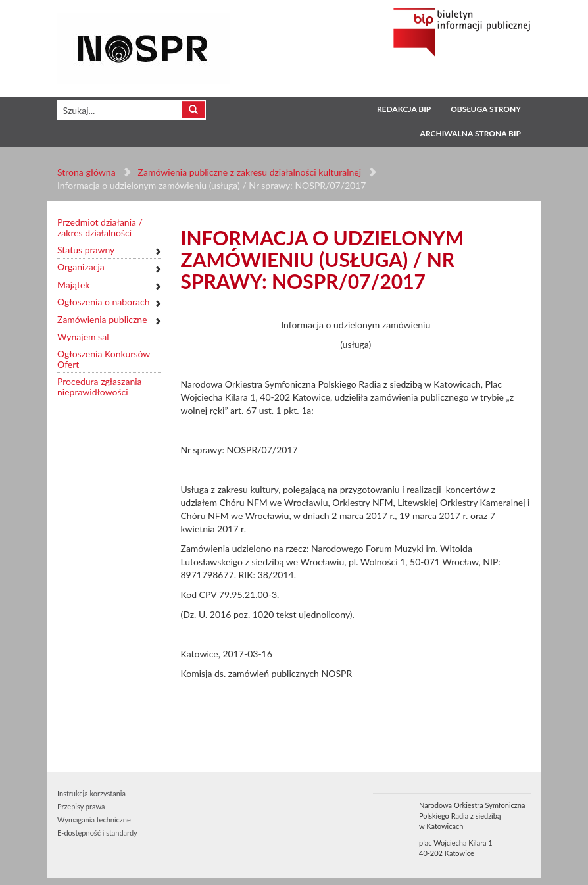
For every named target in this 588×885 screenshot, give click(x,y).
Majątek (73, 285)
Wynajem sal (83, 337)
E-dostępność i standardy (97, 833)
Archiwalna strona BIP (471, 133)
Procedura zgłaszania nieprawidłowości (100, 387)
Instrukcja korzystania (91, 793)
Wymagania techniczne (94, 820)
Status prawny (86, 250)
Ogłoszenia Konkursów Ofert (104, 359)
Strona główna (86, 172)
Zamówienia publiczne (102, 319)
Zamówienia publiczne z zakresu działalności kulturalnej (250, 172)
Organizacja (81, 267)
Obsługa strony (486, 109)
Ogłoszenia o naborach (103, 302)
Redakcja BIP (404, 109)
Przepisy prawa (81, 806)
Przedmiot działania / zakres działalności (100, 227)
